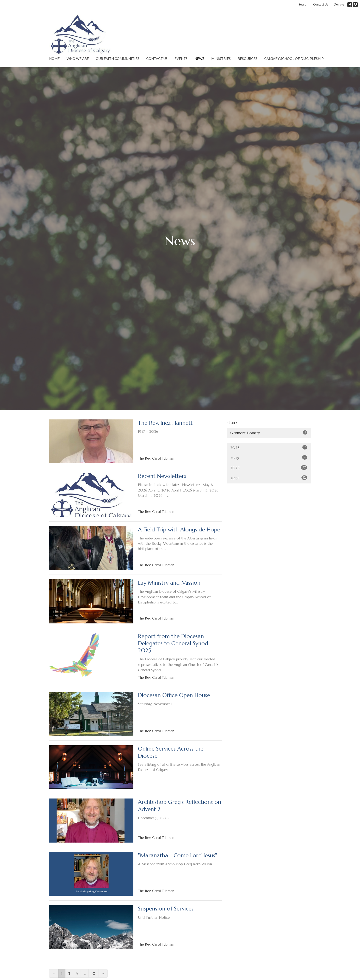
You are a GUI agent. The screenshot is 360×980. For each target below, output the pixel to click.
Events (181, 59)
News (199, 59)
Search (303, 4)
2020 (269, 468)
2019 (269, 478)
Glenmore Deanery (269, 433)
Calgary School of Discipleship (294, 59)
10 (93, 973)
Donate (339, 4)
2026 (269, 448)
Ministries (221, 59)
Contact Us (321, 4)
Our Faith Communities (118, 59)
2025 (269, 458)
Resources (247, 59)
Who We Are (78, 59)
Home (54, 59)
